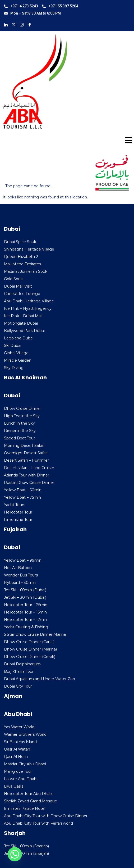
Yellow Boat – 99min (23, 560)
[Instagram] (22, 24)
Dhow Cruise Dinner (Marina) (30, 649)
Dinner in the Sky (20, 431)
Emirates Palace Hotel (25, 808)
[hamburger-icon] (127, 141)
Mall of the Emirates (22, 264)
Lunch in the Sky (19, 423)
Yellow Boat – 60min (23, 490)
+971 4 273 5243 (21, 6)
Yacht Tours (15, 505)
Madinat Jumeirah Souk (26, 271)
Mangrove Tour (18, 771)
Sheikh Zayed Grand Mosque (31, 801)
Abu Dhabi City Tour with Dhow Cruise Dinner (46, 816)
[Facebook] (30, 24)
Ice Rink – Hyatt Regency (28, 308)
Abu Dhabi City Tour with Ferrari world (38, 823)
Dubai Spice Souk (20, 242)
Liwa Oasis (14, 786)
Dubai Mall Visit (18, 286)
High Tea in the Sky (22, 416)
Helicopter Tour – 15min (25, 612)
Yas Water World (19, 727)
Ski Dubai (13, 346)
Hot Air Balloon (18, 568)
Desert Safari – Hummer (26, 460)
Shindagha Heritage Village (29, 249)
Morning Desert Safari (24, 446)
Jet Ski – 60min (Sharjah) (26, 846)
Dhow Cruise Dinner (22, 408)
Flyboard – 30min (20, 583)
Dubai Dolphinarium (22, 664)
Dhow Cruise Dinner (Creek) (30, 657)
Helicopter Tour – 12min (26, 620)
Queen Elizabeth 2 (21, 257)
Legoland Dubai (19, 338)
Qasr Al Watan (17, 749)
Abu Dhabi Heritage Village (29, 301)
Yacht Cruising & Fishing (26, 627)
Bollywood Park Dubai (24, 331)
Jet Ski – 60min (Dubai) (25, 590)
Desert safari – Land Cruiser (29, 468)
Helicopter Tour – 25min (26, 605)
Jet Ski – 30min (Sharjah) (26, 853)
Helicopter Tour (18, 512)
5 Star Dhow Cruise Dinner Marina (35, 634)
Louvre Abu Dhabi (21, 779)
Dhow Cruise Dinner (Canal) (29, 642)
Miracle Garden (18, 360)
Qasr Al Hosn (16, 757)
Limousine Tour (18, 520)
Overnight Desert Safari (26, 453)
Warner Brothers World (25, 734)
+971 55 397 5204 (60, 6)
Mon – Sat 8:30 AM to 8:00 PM (32, 13)
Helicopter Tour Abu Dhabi (28, 794)
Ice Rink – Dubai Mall (23, 316)
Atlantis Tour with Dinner (27, 475)
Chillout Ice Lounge (22, 294)
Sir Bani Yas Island (20, 742)
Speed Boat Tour (19, 438)
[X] (14, 24)
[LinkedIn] (6, 24)
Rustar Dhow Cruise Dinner (29, 483)
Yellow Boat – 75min (22, 497)
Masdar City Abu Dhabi (25, 764)
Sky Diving (14, 368)
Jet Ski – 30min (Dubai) (25, 597)
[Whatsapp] (15, 854)
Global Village (16, 353)
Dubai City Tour (18, 686)
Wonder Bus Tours (21, 575)
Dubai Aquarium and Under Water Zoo (40, 679)
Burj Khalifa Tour (19, 671)
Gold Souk (13, 279)
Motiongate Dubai (21, 323)
